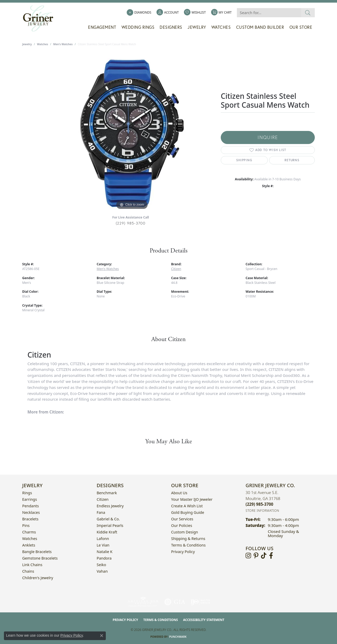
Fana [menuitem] (101, 512)
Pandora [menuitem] (104, 558)
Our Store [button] (301, 27)
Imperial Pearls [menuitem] (110, 525)
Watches (221, 27)
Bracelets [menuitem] (30, 519)
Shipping (244, 160)
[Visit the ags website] (143, 602)
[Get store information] (262, 511)
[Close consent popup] (102, 636)
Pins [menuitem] (26, 525)
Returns (292, 160)
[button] (168, 13)
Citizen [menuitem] (103, 499)
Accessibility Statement (204, 620)
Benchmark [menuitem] (107, 493)
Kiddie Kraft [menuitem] (107, 532)
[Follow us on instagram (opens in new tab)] (248, 556)
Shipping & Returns (188, 539)
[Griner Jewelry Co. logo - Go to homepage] (41, 19)
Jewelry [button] (197, 27)
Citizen (176, 269)
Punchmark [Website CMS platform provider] (178, 637)
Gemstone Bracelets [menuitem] (40, 558)
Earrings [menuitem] (30, 499)
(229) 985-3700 (131, 223)
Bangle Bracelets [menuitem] (37, 552)
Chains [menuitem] (28, 571)
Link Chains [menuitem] (32, 565)
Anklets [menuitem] (29, 545)
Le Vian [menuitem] (103, 545)
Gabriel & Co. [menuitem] (108, 519)
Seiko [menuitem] (101, 565)
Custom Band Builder (260, 27)
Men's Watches (63, 44)
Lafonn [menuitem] (103, 539)
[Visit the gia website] (175, 602)
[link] (139, 13)
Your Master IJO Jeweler (192, 499)
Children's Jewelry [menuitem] (38, 578)
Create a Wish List (187, 506)
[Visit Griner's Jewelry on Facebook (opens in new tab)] (271, 556)
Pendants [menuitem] (31, 506)
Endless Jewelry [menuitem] (110, 506)
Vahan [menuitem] (102, 571)
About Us (179, 493)
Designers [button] (171, 27)
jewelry (27, 44)
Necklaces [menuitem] (31, 512)
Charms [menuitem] (29, 532)
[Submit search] (308, 13)
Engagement (102, 27)
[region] (132, 133)
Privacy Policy (183, 552)
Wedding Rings (138, 27)
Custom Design (185, 532)
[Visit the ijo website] (200, 602)
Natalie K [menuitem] (104, 552)
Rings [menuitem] (27, 493)
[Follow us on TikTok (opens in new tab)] (264, 556)
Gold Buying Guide (188, 512)
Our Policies (182, 525)
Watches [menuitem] (30, 539)
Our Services (182, 519)
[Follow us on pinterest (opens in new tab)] (256, 556)
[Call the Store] (259, 504)
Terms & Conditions (188, 545)
